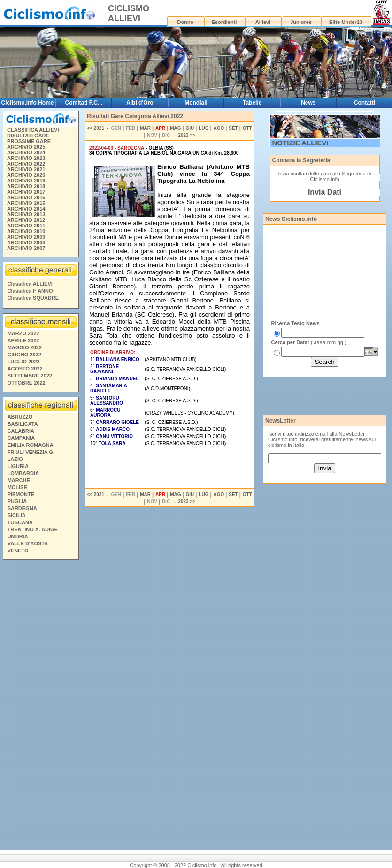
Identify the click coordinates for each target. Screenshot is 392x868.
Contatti (365, 103)
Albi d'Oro (140, 103)
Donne (185, 22)
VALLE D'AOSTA (28, 543)
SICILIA (17, 515)
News (308, 103)
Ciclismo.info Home (27, 103)
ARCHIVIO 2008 (26, 242)
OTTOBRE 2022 (27, 383)
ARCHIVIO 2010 (26, 231)
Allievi (263, 22)
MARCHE (19, 480)
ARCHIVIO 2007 (26, 248)
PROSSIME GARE (29, 141)
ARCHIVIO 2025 (26, 147)
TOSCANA (20, 522)
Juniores (301, 22)
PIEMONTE (21, 494)
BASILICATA (23, 424)
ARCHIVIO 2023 (26, 158)
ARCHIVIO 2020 (26, 175)
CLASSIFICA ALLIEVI (33, 130)
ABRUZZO (20, 417)
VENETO (18, 551)
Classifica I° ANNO (30, 291)
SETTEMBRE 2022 (30, 376)
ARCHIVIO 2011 (26, 226)
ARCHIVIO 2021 (26, 169)
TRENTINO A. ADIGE (33, 529)
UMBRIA (18, 536)
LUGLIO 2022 (24, 362)
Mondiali (196, 103)
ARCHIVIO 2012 (26, 220)
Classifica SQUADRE (33, 298)
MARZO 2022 (23, 333)
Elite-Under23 (346, 22)
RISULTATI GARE (28, 136)
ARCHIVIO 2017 (26, 192)
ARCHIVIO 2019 (26, 181)
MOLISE (17, 487)
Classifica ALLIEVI (30, 284)
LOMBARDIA (23, 473)
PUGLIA (17, 501)
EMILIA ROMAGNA (31, 445)
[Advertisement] (40, 706)
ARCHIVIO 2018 (26, 186)
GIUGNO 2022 (24, 355)
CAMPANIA (21, 438)
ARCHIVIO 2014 (26, 209)
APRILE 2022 (23, 340)
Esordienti (224, 22)
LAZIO (15, 459)
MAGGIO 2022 (25, 347)
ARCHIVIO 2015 (26, 203)
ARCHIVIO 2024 (26, 152)
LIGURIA (18, 466)
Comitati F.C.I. (83, 103)
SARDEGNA (22, 508)
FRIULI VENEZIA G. (31, 452)
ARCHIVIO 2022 (26, 164)
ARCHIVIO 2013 (26, 214)
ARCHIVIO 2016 (26, 197)
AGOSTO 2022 (25, 369)
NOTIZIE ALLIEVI (300, 143)
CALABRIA (21, 431)
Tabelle (252, 103)
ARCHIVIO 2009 (26, 237)
